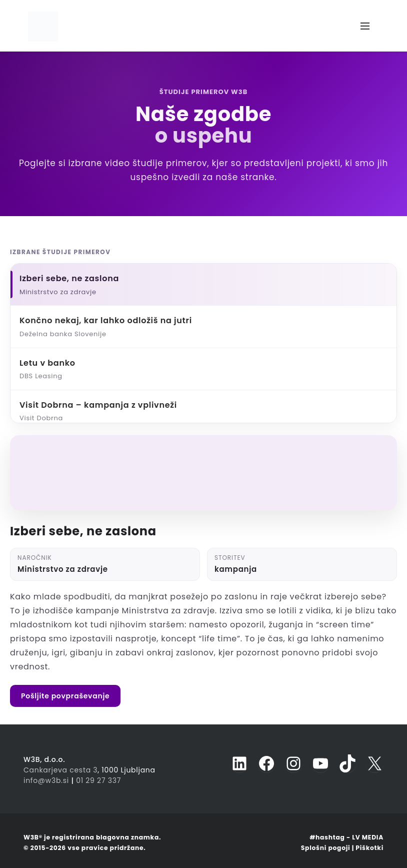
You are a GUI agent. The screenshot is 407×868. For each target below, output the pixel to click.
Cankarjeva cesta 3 (60, 770)
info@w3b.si (46, 780)
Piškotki (369, 848)
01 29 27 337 (98, 780)
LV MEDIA (368, 837)
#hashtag (327, 837)
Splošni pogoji (326, 848)
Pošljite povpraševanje (65, 696)
